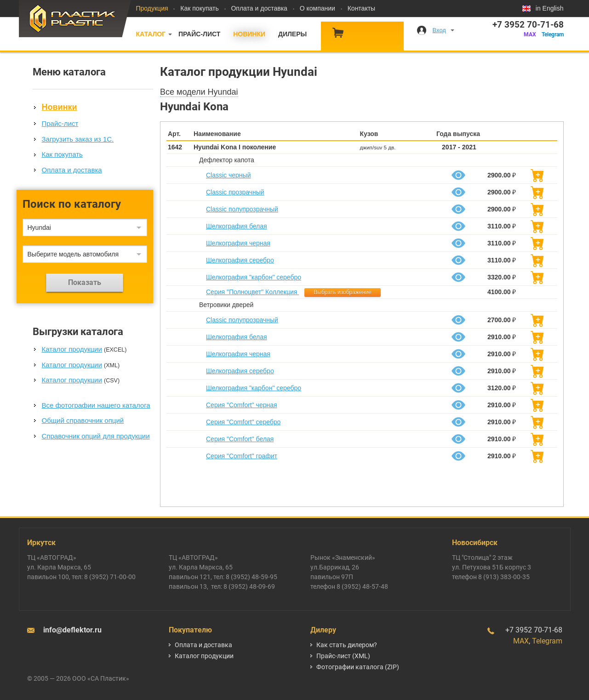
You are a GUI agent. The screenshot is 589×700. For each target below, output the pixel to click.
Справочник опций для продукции (96, 436)
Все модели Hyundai (199, 92)
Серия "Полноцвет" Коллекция (252, 292)
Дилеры (292, 34)
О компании (317, 8)
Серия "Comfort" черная (242, 405)
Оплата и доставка (259, 8)
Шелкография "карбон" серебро (254, 277)
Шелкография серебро (240, 260)
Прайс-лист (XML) (343, 656)
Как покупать (199, 8)
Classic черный (229, 175)
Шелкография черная (238, 243)
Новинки (249, 34)
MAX (530, 34)
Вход (439, 30)
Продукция (152, 8)
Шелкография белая (237, 226)
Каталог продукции (72, 349)
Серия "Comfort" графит (242, 456)
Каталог (151, 34)
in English (550, 8)
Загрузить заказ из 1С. (78, 139)
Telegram (553, 34)
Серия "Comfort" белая (240, 439)
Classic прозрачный (235, 192)
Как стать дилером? (347, 645)
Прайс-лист (199, 34)
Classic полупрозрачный (242, 209)
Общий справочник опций (83, 420)
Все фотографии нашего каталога (96, 405)
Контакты (361, 8)
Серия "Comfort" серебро (243, 422)
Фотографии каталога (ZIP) (358, 667)
